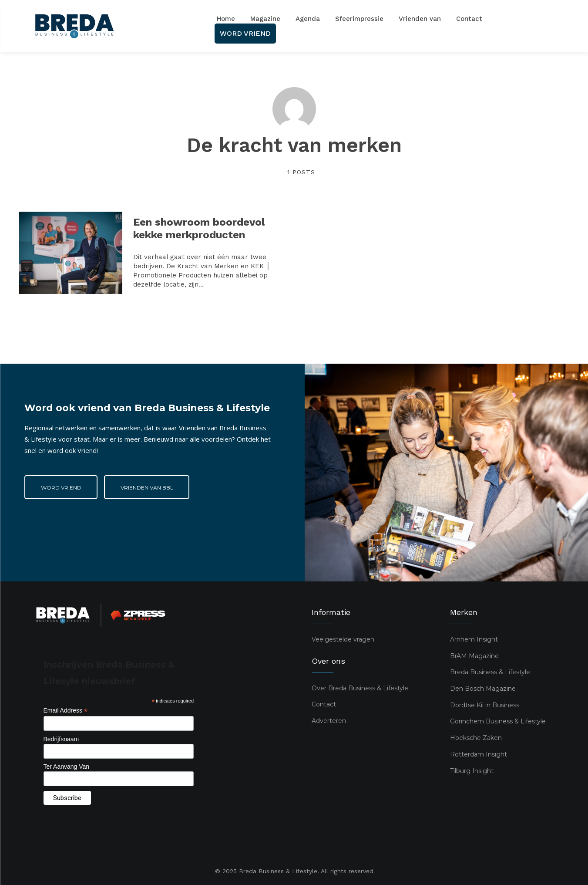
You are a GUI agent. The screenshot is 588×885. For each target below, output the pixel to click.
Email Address (66, 711)
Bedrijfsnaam (61, 739)
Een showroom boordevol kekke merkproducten (199, 228)
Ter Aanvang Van (67, 767)
